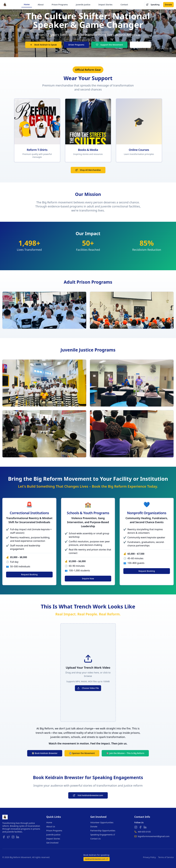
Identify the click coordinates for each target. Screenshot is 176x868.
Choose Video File (88, 688)
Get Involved (52, 843)
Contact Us (96, 839)
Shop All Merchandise (88, 170)
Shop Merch (140, 45)
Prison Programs (60, 5)
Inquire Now (88, 578)
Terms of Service (166, 857)
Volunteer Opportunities (102, 822)
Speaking (153, 5)
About (41, 5)
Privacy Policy (149, 857)
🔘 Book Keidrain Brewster (45, 753)
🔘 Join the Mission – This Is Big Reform (125, 753)
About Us (51, 826)
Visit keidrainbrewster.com (88, 795)
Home (27, 4)
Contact (124, 5)
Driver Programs (76, 45)
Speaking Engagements (103, 835)
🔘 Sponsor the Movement (82, 753)
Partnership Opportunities (103, 831)
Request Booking (29, 574)
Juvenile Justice (83, 5)
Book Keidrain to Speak (43, 45)
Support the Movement (109, 45)
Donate (168, 5)
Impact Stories (105, 5)
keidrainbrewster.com (97, 859)
